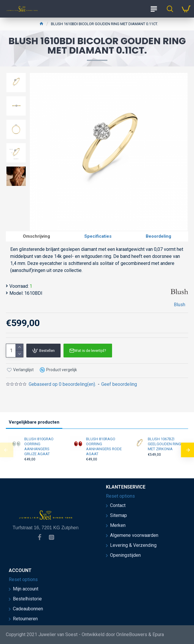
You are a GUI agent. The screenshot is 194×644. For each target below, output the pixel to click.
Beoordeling (158, 236)
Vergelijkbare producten (34, 422)
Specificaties (98, 236)
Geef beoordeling (119, 384)
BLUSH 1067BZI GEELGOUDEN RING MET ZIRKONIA (164, 444)
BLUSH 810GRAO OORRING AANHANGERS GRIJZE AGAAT (39, 446)
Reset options (120, 496)
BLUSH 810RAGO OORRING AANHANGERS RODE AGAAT (104, 446)
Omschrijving (36, 236)
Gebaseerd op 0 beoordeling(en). (62, 384)
